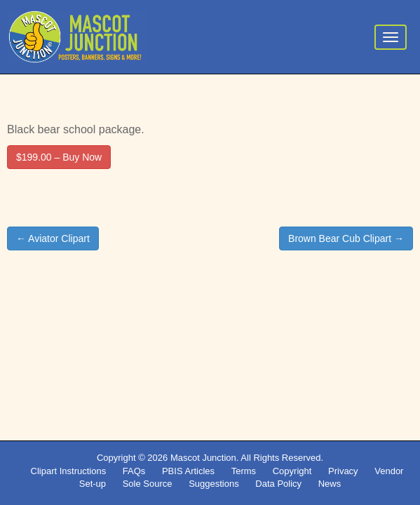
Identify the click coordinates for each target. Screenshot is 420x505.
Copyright (292, 471)
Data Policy (278, 484)
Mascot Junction (203, 458)
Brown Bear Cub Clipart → (346, 238)
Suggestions (214, 484)
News (330, 484)
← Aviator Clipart (53, 238)
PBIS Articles (188, 471)
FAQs (134, 471)
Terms (244, 471)
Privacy (343, 471)
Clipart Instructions (69, 471)
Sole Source (148, 484)
